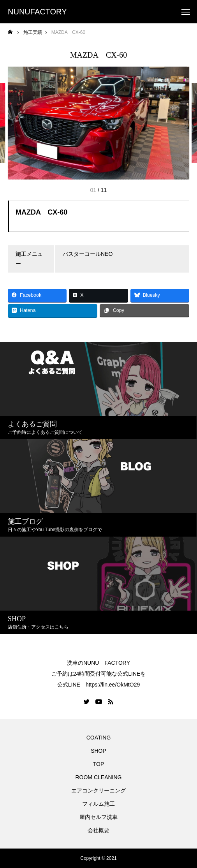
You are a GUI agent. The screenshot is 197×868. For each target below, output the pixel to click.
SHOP (98, 751)
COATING (100, 738)
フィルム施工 (98, 804)
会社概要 (98, 830)
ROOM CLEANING (98, 777)
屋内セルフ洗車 (98, 817)
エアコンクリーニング (98, 791)
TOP (99, 764)
